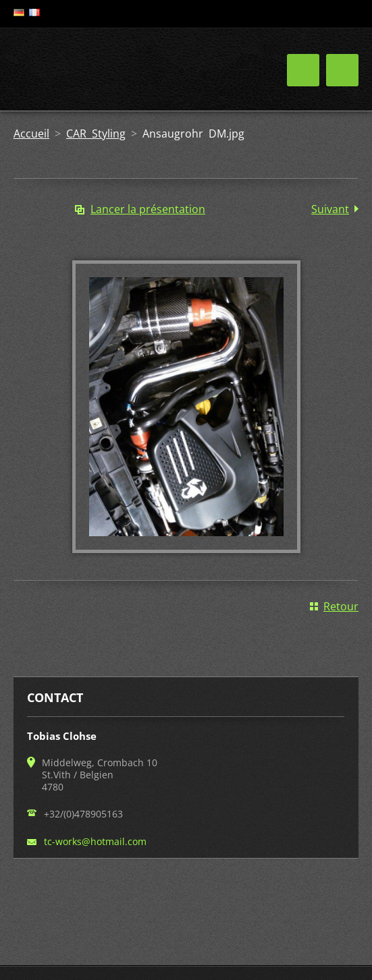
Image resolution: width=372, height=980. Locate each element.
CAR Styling (96, 134)
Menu (342, 70)
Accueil (31, 134)
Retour (341, 606)
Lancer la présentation (148, 209)
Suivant (330, 209)
